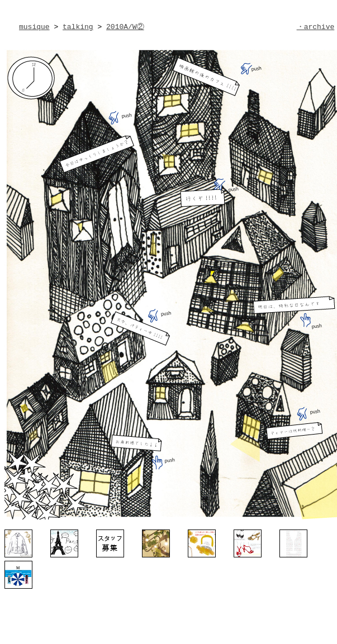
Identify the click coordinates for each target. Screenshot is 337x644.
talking (78, 27)
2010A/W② (125, 27)
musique (34, 27)
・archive (316, 27)
